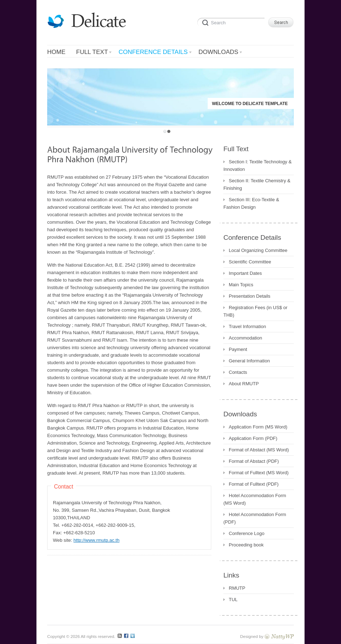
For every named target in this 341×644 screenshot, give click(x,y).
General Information (249, 361)
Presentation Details (249, 296)
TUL (233, 600)
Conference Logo (247, 533)
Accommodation (245, 338)
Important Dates (245, 273)
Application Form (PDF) (253, 438)
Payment (238, 349)
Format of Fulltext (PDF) (254, 484)
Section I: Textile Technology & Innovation (258, 165)
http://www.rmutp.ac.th (97, 540)
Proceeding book (246, 545)
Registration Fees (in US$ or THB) (255, 311)
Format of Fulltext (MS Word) (259, 473)
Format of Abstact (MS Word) (259, 450)
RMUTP (237, 588)
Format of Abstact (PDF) (254, 461)
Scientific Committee (250, 262)
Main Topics (241, 285)
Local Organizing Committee (258, 250)
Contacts (238, 372)
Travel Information (247, 326)
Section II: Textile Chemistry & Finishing (257, 184)
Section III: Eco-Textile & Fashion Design (251, 203)
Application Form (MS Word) (258, 427)
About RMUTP (244, 384)
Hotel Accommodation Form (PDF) (255, 518)
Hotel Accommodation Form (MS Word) (255, 499)
